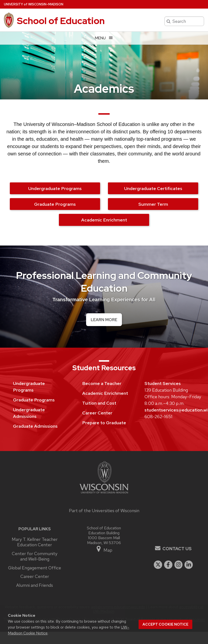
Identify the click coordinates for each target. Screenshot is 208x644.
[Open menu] (104, 38)
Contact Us (177, 549)
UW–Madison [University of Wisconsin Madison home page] (34, 4)
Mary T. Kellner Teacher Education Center (35, 542)
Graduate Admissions (35, 426)
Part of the (104, 511)
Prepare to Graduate (104, 423)
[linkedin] (189, 565)
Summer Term (153, 204)
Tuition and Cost (99, 403)
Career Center (97, 413)
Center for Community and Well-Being (35, 556)
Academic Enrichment (104, 220)
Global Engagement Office (35, 568)
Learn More (104, 320)
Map (104, 549)
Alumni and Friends (35, 585)
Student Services (163, 383)
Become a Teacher (102, 383)
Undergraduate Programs (55, 188)
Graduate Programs (55, 204)
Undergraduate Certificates (153, 188)
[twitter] (158, 565)
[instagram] (179, 565)
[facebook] (168, 565)
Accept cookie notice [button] (165, 624)
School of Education (61, 21)
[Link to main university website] (104, 494)
